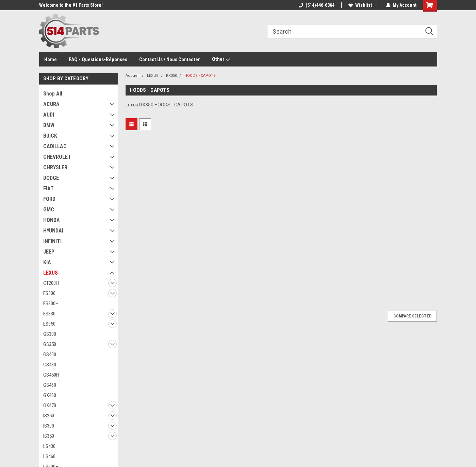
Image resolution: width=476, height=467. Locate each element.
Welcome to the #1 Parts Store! (71, 5)
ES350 (49, 324)
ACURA (51, 104)
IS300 (49, 426)
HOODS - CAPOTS (200, 76)
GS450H (51, 375)
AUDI (49, 115)
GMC (49, 210)
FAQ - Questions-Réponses (98, 59)
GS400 (50, 354)
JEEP (49, 252)
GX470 (50, 405)
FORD (49, 199)
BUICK (50, 136)
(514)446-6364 (317, 5)
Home (51, 59)
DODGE (51, 178)
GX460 (50, 395)
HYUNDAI (53, 231)
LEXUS (51, 273)
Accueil (133, 76)
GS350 (50, 344)
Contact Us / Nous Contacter (170, 59)
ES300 (49, 293)
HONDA (52, 220)
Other (221, 59)
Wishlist (360, 5)
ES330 (49, 314)
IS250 (49, 416)
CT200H (51, 283)
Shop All (53, 94)
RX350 (171, 76)
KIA (47, 262)
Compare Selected (412, 316)
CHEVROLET (57, 157)
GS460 (50, 385)
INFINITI (52, 241)
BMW (49, 125)
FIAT (48, 188)
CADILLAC (55, 146)
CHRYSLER (55, 167)
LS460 (49, 456)
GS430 (50, 365)
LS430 (49, 446)
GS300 (50, 334)
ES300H (51, 304)
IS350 (49, 436)
